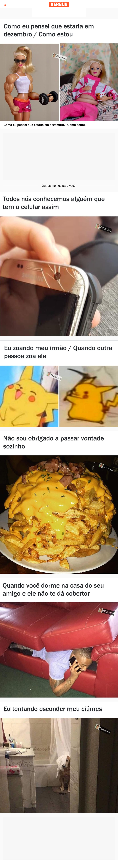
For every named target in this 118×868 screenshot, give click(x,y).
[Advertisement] (59, 13)
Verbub (59, 4)
